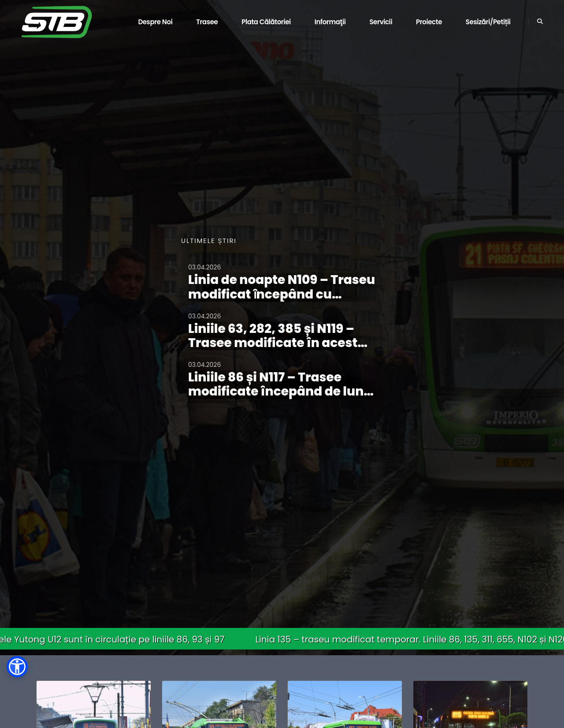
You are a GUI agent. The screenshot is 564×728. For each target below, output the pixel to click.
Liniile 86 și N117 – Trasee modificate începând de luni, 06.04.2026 (280, 391)
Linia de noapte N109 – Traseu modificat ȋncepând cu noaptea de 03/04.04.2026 (282, 294)
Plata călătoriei (266, 22)
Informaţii (330, 22)
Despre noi (155, 22)
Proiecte (429, 22)
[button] (17, 667)
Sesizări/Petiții (488, 22)
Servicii (381, 22)
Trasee (207, 22)
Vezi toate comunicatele (226, 428)
